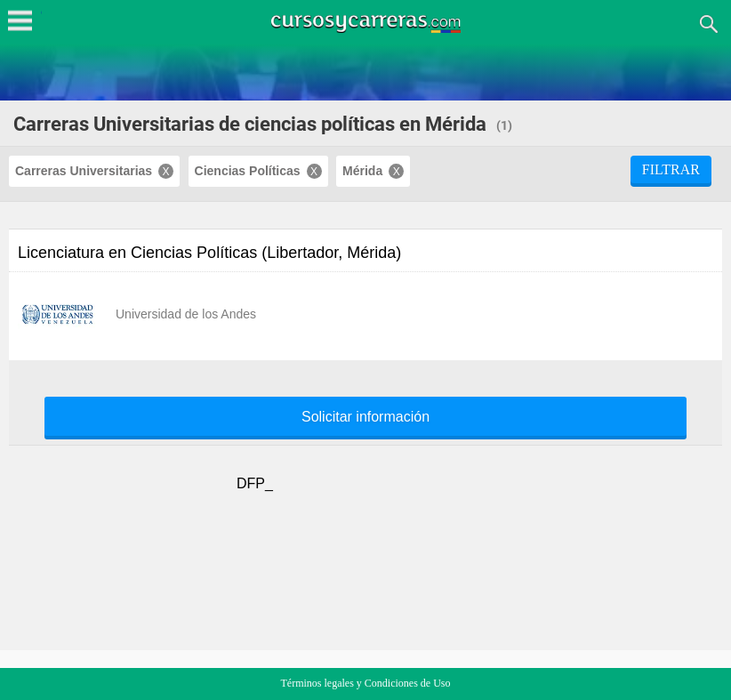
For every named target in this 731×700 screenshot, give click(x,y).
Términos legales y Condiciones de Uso (366, 683)
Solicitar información (365, 417)
